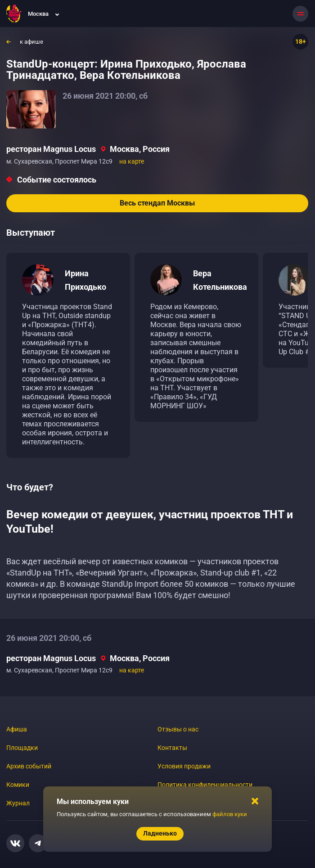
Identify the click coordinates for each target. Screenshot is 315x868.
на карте (132, 161)
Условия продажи (184, 766)
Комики (18, 785)
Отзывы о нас (178, 729)
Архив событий (29, 766)
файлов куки (230, 814)
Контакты (172, 748)
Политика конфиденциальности (205, 785)
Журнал (18, 803)
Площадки (22, 748)
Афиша (17, 729)
